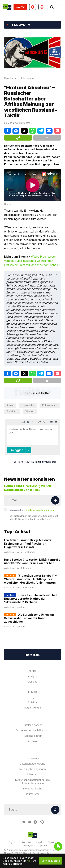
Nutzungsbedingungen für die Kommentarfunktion (32, 781)
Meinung (32, 682)
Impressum (33, 758)
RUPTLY (33, 702)
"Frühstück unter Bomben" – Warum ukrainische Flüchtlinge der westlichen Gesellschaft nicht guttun (30, 579)
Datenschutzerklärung (32, 764)
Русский (26, 842)
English (12, 842)
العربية (39, 842)
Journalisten (33, 794)
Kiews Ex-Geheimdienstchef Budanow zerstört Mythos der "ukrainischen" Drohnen (31, 599)
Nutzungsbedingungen (33, 769)
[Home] (7, 7)
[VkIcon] (29, 822)
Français (29, 845)
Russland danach (33, 725)
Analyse (33, 676)
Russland (12, 411)
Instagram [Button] (32, 655)
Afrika (10, 405)
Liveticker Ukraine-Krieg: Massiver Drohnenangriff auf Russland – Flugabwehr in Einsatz (28, 544)
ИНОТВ (33, 692)
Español (52, 842)
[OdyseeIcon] (42, 822)
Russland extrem (33, 736)
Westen (30, 411)
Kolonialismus (50, 405)
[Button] (55, 500)
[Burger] (59, 7)
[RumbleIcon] (36, 822)
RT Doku (33, 741)
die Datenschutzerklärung (40, 510)
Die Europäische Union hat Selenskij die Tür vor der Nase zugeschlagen (29, 618)
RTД (33, 697)
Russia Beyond (33, 708)
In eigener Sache (32, 788)
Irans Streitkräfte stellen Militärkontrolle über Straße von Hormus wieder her (32, 561)
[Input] (32, 500)
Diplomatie (28, 405)
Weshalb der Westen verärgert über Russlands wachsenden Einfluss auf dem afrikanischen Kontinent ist (32, 261)
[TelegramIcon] (23, 822)
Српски (43, 845)
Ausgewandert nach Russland (33, 730)
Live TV (20, 7)
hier (29, 861)
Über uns (33, 774)
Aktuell (32, 671)
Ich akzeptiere (32, 510)
